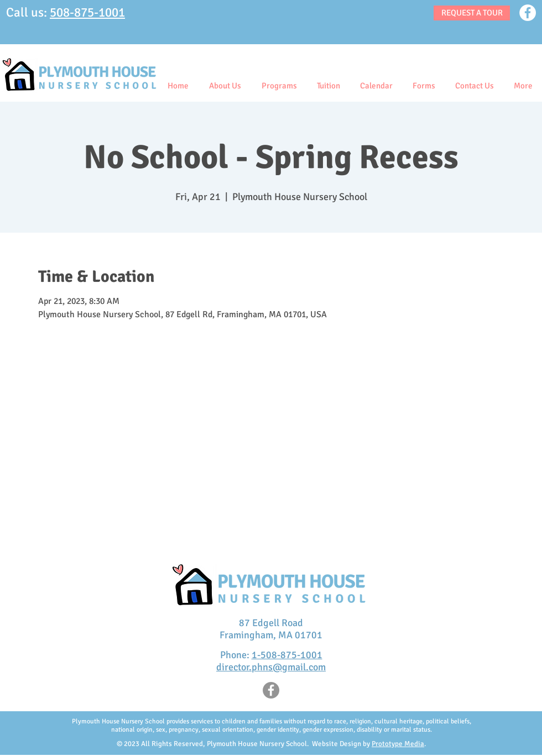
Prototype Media (398, 744)
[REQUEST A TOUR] (472, 13)
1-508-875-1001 (287, 655)
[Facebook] (528, 13)
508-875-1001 (87, 12)
